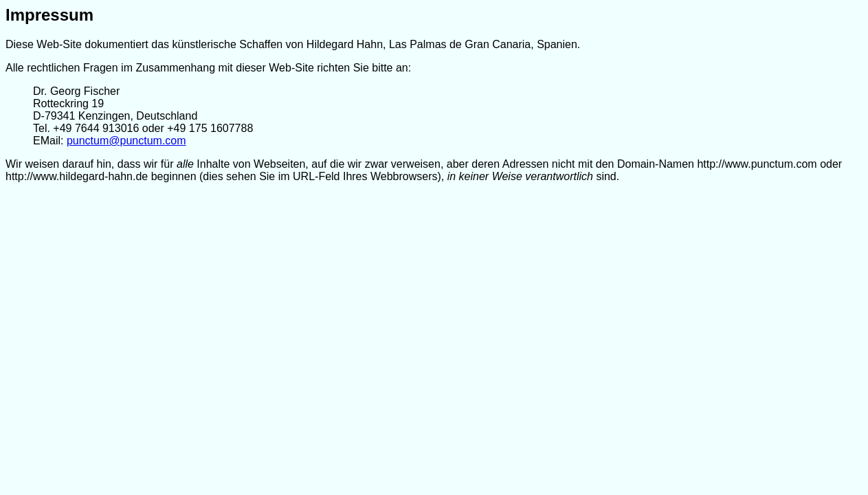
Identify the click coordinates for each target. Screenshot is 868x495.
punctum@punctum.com (126, 141)
